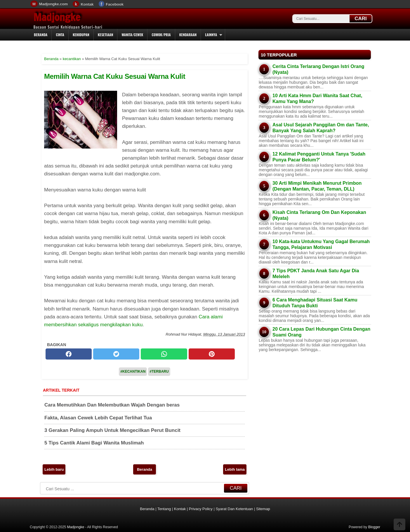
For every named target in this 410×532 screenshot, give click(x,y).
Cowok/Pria (161, 35)
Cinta (60, 35)
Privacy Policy (201, 509)
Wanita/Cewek (132, 35)
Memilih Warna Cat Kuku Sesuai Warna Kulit (115, 76)
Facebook (115, 4)
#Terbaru (159, 371)
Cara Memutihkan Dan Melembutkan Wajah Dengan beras (112, 405)
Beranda (41, 35)
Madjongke (57, 17)
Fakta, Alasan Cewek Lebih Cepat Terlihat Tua (98, 418)
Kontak (87, 4)
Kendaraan (188, 35)
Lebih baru (54, 469)
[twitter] (116, 354)
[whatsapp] (164, 354)
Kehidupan (81, 35)
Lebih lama (235, 469)
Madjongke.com (53, 4)
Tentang (164, 509)
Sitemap (263, 509)
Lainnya (211, 35)
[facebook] (69, 354)
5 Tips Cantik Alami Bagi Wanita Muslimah (94, 443)
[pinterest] (212, 354)
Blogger (374, 527)
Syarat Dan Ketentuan (234, 509)
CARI (361, 19)
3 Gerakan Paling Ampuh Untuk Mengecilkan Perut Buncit (112, 430)
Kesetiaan (106, 35)
